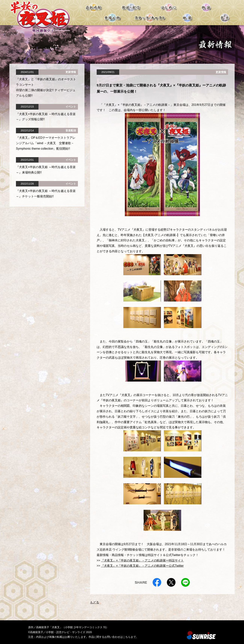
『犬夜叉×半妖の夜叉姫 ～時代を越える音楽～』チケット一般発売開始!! (46, 194)
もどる (95, 602)
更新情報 (221, 72)
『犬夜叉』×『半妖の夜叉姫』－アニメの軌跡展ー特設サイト (142, 560)
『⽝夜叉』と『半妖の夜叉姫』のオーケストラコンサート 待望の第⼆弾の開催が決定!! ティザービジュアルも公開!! (46, 87)
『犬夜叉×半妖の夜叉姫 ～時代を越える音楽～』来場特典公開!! (46, 170)
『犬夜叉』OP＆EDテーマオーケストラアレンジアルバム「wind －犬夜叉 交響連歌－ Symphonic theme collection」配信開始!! (46, 143)
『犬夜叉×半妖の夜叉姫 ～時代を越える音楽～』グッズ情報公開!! (46, 117)
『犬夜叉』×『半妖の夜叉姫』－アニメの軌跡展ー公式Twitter (142, 566)
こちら (127, 637)
